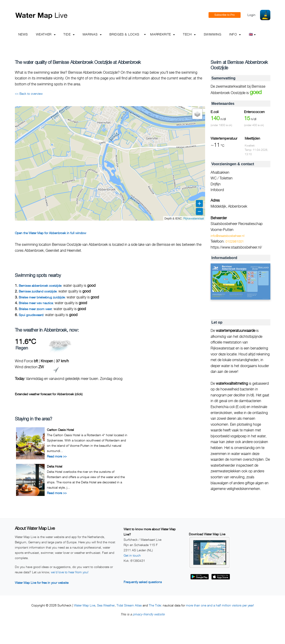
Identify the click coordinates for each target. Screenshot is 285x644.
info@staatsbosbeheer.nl (228, 236)
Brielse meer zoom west (35, 309)
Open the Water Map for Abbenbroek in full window (50, 233)
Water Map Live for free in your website (42, 583)
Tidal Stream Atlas (129, 605)
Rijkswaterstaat (194, 218)
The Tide (155, 605)
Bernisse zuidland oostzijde (38, 291)
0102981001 (235, 241)
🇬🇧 (252, 34)
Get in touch (132, 555)
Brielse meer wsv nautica (36, 303)
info (235, 34)
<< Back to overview (29, 93)
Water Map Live (85, 605)
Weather (46, 34)
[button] (197, 114)
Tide (69, 34)
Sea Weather (106, 605)
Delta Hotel (55, 466)
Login (251, 15)
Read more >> (57, 456)
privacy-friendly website (149, 614)
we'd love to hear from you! (70, 572)
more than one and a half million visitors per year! (220, 605)
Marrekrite (163, 34)
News (23, 34)
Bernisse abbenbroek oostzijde (40, 285)
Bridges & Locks (124, 34)
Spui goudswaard (31, 315)
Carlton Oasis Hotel (60, 430)
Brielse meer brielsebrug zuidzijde (42, 297)
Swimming (213, 34)
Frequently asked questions (143, 582)
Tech (189, 34)
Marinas (92, 34)
